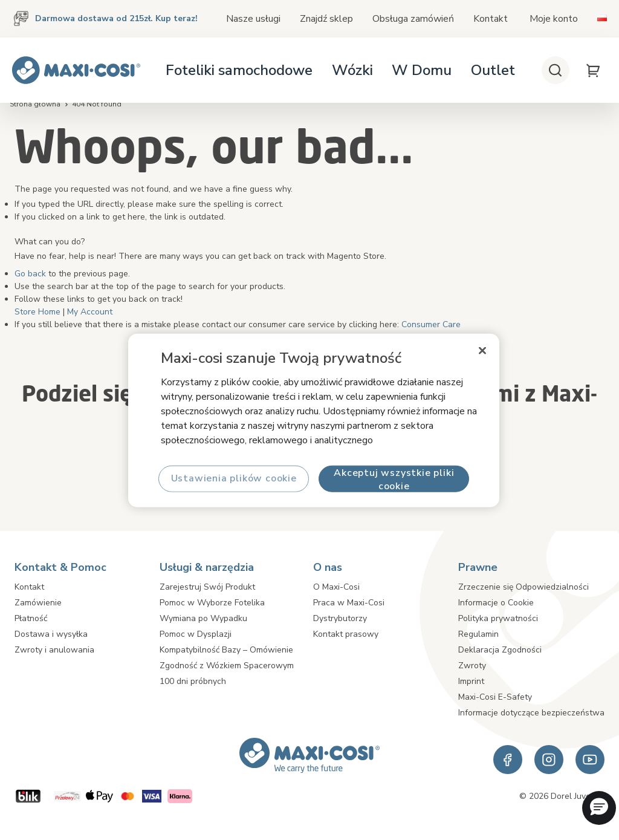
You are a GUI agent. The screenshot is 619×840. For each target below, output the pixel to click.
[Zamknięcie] (482, 350)
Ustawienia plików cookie (233, 478)
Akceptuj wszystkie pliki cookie (394, 479)
